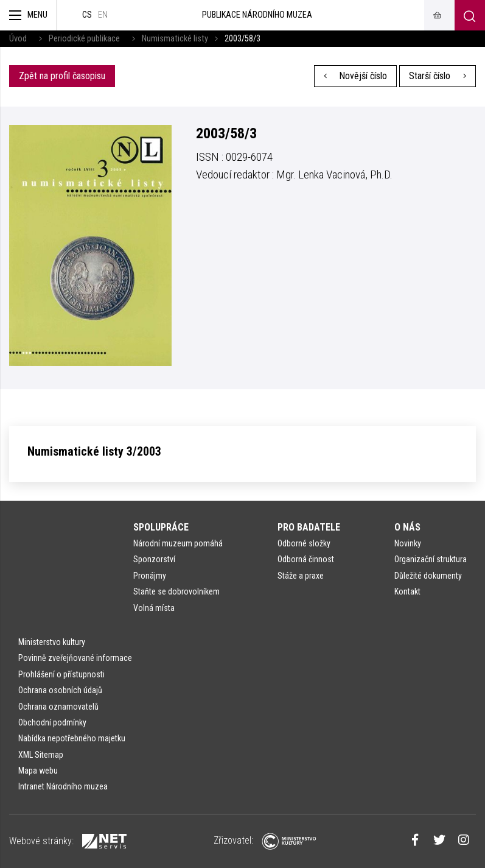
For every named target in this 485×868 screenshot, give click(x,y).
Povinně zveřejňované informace (75, 658)
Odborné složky (304, 543)
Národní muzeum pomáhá (178, 543)
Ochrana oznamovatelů (58, 707)
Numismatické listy (175, 39)
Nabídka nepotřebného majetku (72, 738)
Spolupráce (161, 527)
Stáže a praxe (301, 576)
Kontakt (407, 591)
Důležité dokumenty (428, 576)
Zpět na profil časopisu (62, 76)
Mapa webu (38, 771)
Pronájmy (150, 576)
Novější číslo (356, 76)
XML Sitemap (41, 755)
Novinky (408, 543)
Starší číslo (438, 76)
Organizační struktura (431, 559)
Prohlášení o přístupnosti (61, 674)
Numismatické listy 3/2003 (94, 451)
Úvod (18, 39)
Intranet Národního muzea (63, 786)
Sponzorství (154, 559)
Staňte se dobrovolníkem (176, 591)
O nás (407, 527)
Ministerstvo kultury (52, 642)
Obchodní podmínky (52, 722)
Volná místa (154, 608)
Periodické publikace (84, 39)
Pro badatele (309, 527)
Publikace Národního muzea (257, 15)
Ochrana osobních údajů (60, 690)
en (103, 15)
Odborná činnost (306, 559)
